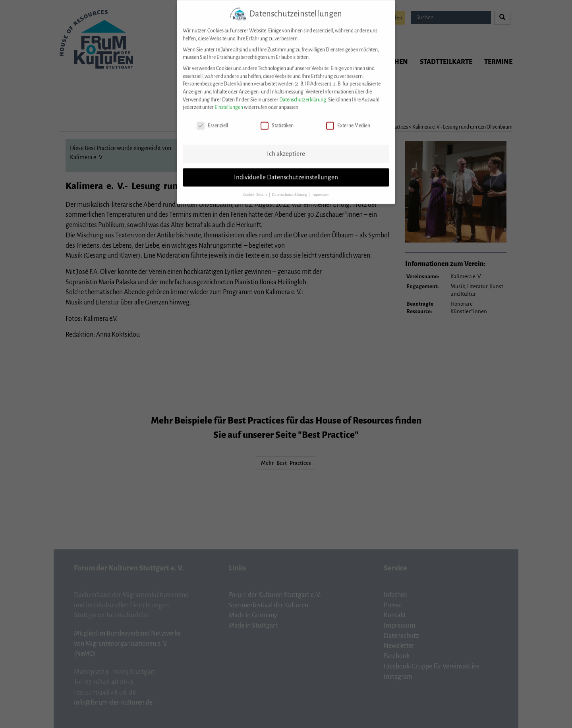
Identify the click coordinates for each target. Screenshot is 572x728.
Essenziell (212, 120)
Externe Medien (348, 120)
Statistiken (277, 120)
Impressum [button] (320, 189)
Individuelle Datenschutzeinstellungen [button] (286, 171)
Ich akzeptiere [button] (286, 148)
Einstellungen (229, 101)
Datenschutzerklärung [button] (290, 189)
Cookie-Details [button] (256, 189)
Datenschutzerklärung (303, 94)
